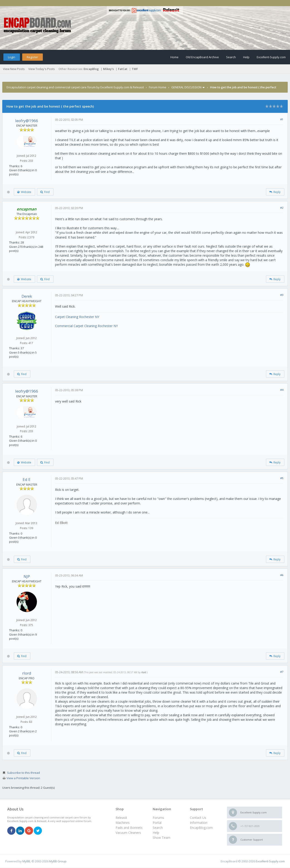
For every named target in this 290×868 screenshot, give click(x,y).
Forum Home (158, 87)
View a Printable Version (23, 778)
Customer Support (252, 840)
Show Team (162, 838)
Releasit (121, 818)
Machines (123, 823)
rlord (27, 673)
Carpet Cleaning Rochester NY (77, 317)
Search (231, 57)
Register (32, 57)
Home (174, 57)
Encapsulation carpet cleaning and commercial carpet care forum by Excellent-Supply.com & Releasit (75, 87)
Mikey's (108, 69)
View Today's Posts (42, 69)
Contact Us (198, 818)
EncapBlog (91, 69)
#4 (282, 390)
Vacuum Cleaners (128, 833)
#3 (282, 295)
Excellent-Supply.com (271, 57)
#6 (282, 575)
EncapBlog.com (201, 828)
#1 (282, 119)
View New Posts (14, 69)
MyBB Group (58, 861)
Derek (27, 296)
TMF (135, 69)
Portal (157, 823)
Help (246, 57)
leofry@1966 (27, 121)
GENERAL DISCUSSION (186, 87)
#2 (282, 208)
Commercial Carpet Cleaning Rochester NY (86, 326)
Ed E (27, 479)
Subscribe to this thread (23, 773)
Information (199, 823)
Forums (158, 818)
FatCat (123, 69)
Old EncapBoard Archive (202, 57)
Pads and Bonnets (129, 828)
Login (12, 57)
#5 (282, 478)
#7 (282, 672)
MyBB (26, 861)
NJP (27, 576)
